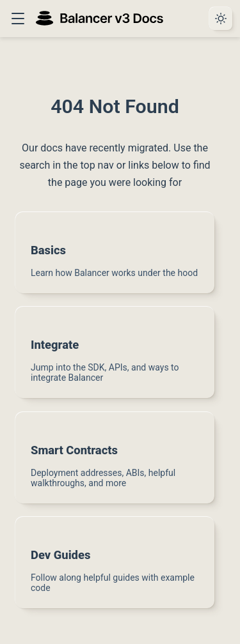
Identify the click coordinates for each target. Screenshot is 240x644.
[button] (18, 18)
